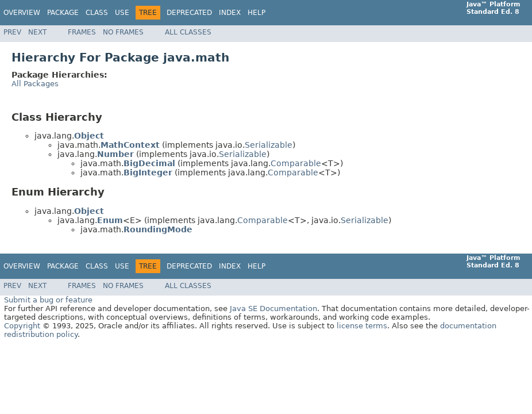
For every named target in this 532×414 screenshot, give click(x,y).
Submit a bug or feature (48, 300)
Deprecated (189, 13)
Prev (12, 32)
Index (230, 13)
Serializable (269, 145)
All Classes (188, 32)
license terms (362, 326)
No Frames (123, 32)
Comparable (296, 163)
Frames (82, 32)
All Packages (35, 84)
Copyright (22, 326)
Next (37, 32)
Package (63, 13)
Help (257, 13)
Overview (22, 13)
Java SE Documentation (273, 308)
